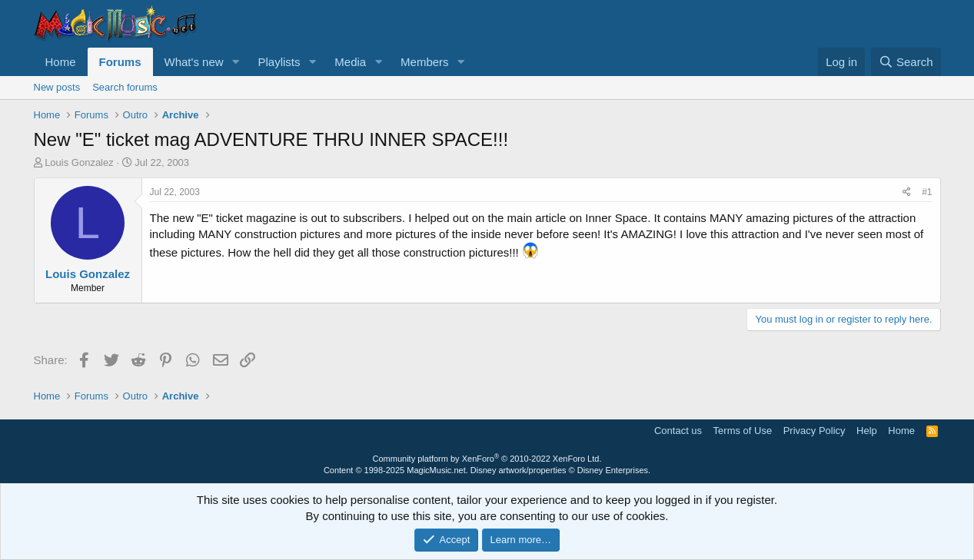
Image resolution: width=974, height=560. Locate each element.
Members (425, 62)
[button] (235, 62)
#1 (927, 192)
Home (61, 62)
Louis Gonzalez (79, 162)
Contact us (678, 431)
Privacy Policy (814, 431)
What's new (194, 62)
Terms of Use (743, 431)
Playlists (279, 62)
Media (350, 62)
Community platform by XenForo (487, 459)
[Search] (906, 62)
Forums (120, 62)
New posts (57, 87)
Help (867, 431)
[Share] (907, 192)
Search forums (125, 87)
